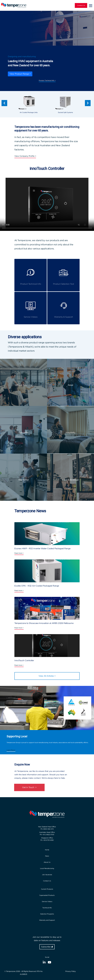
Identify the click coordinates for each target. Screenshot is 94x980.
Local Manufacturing (47, 868)
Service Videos (47, 901)
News (47, 856)
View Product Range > (20, 74)
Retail (71, 385)
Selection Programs (47, 914)
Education (23, 433)
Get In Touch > (29, 787)
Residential (24, 480)
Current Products (47, 889)
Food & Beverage (70, 480)
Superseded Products (47, 895)
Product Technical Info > (47, 80)
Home (47, 850)
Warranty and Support (47, 920)
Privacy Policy (71, 971)
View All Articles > (47, 676)
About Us (47, 862)
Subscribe (47, 947)
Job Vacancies (47, 875)
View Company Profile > (25, 156)
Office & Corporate (24, 385)
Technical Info (47, 908)
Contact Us (81, 5)
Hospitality (70, 433)
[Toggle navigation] (91, 5)
